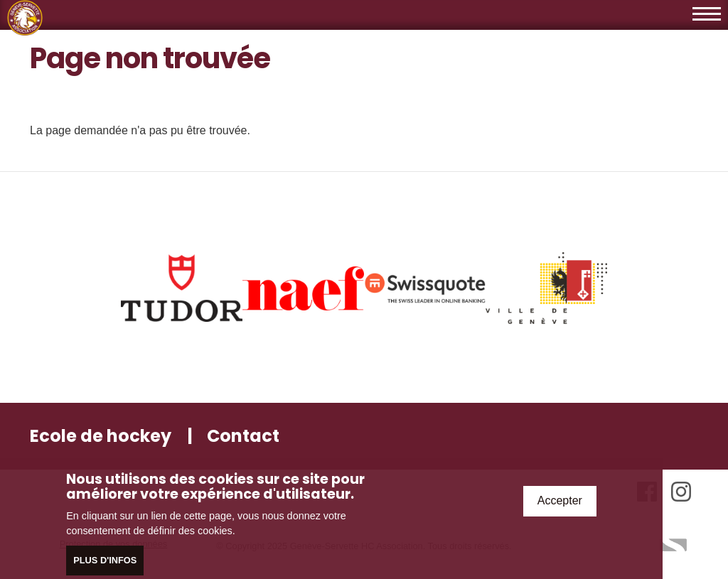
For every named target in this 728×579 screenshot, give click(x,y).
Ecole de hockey (101, 436)
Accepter (560, 503)
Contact (243, 436)
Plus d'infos (105, 562)
